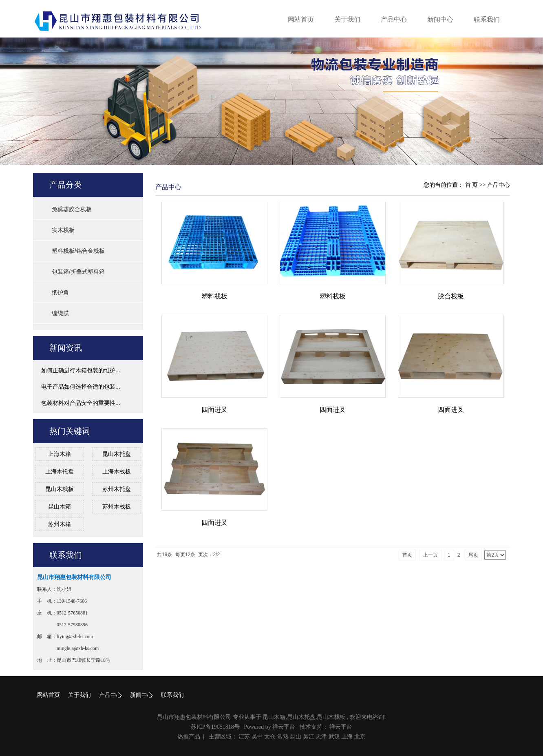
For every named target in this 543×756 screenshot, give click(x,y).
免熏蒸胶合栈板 (72, 209)
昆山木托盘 (117, 454)
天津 (321, 737)
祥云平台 (284, 727)
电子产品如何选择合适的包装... (81, 387)
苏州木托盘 (117, 489)
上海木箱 (60, 454)
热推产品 (189, 737)
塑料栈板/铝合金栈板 (78, 251)
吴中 (257, 737)
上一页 (430, 555)
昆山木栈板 (60, 489)
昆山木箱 (60, 506)
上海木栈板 (117, 471)
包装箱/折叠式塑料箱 (78, 272)
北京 (360, 737)
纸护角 (60, 292)
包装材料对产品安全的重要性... (81, 403)
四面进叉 (214, 410)
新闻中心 (440, 19)
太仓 (270, 737)
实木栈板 (63, 230)
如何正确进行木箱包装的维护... (81, 370)
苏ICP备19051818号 (215, 727)
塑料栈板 (214, 296)
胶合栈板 (451, 296)
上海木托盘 (60, 471)
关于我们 (347, 19)
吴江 (309, 737)
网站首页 (301, 19)
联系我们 (487, 19)
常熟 (283, 737)
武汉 (334, 737)
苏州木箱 (60, 524)
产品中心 (394, 19)
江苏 (244, 737)
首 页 (472, 185)
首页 (407, 555)
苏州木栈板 (117, 506)
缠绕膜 (60, 313)
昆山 (296, 737)
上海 (347, 737)
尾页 (473, 555)
